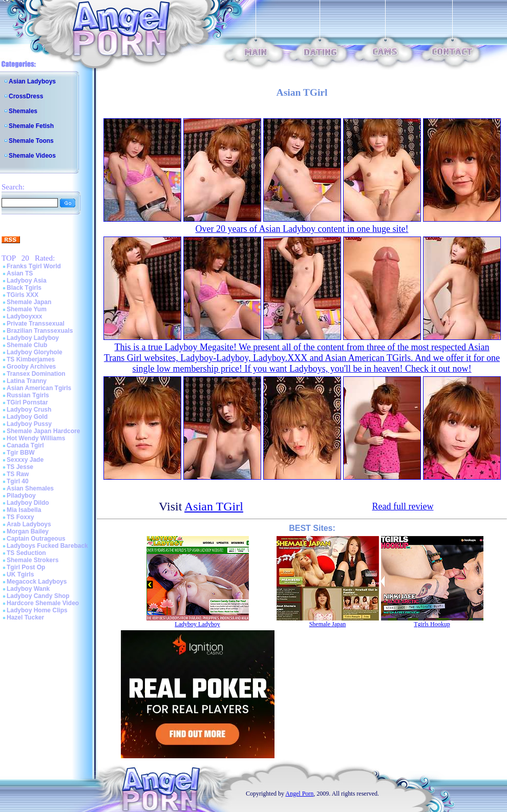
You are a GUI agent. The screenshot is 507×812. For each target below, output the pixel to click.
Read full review (403, 506)
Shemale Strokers (33, 560)
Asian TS (20, 273)
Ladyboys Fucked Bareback (47, 546)
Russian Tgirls (28, 395)
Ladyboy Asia (27, 281)
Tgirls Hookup (432, 624)
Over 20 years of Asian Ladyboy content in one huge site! (302, 229)
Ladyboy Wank (28, 589)
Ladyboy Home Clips (37, 610)
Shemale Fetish (31, 126)
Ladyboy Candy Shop (38, 596)
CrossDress (26, 96)
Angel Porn (299, 794)
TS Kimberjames (31, 359)
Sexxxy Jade (25, 460)
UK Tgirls (20, 574)
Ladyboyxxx (24, 316)
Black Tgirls (24, 288)
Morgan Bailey (28, 531)
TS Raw (18, 474)
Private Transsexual (36, 324)
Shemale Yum (27, 309)
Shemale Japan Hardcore (43, 431)
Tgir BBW (21, 453)
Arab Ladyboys (29, 524)
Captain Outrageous (36, 539)
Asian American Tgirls (39, 388)
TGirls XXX (23, 295)
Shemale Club (27, 345)
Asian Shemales (30, 488)
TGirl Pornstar (27, 402)
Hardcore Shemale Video (43, 603)
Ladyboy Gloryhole (35, 352)
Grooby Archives (31, 367)
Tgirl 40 (18, 481)
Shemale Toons (31, 141)
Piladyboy (21, 496)
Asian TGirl (214, 506)
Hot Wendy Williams (36, 438)
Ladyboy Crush (29, 410)
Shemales (23, 111)
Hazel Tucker (25, 617)
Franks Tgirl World (34, 266)
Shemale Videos (32, 156)
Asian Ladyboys (32, 81)
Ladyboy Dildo (28, 503)
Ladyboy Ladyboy (33, 338)
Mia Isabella (24, 510)
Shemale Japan (29, 302)
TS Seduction (26, 553)
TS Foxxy (20, 517)
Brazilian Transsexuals (40, 331)
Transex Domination (36, 374)
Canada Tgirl (25, 445)
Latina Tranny (27, 381)
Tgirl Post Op (26, 567)
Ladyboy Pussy (29, 424)
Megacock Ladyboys (37, 582)
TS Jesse (20, 467)
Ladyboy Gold (27, 417)
